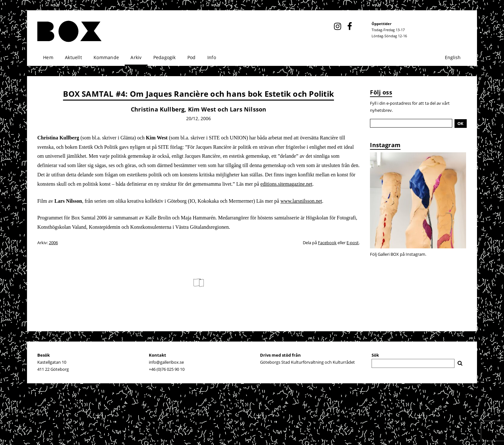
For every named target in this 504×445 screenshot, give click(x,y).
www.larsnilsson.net (301, 201)
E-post (353, 243)
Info (212, 57)
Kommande (106, 57)
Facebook (327, 243)
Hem (48, 57)
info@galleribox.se (166, 362)
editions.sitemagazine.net (286, 184)
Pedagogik (165, 57)
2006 (53, 243)
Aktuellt (73, 57)
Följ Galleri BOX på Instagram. (398, 254)
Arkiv (136, 57)
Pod (192, 57)
